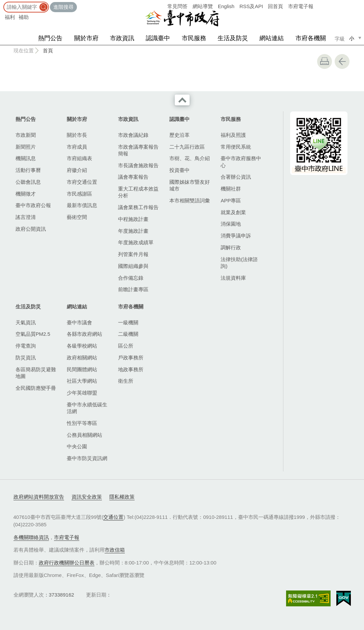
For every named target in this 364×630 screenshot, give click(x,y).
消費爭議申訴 (236, 236)
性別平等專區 (82, 423)
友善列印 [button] (325, 61)
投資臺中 (179, 170)
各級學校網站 (82, 346)
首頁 (48, 51)
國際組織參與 (133, 266)
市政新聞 (26, 135)
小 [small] (352, 38)
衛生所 (126, 381)
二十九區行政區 (187, 147)
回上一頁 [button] (342, 61)
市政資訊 (122, 38)
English (226, 6)
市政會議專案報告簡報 (138, 150)
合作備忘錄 (131, 278)
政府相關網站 (82, 358)
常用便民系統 (236, 147)
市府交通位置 (82, 182)
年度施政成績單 (136, 242)
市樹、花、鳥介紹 (190, 158)
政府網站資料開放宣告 (39, 497)
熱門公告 (50, 38)
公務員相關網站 (85, 435)
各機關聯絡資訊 (31, 537)
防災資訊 (26, 358)
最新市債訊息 (82, 205)
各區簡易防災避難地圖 (36, 373)
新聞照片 (26, 147)
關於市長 (77, 135)
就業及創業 (233, 212)
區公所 (126, 346)
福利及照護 (233, 135)
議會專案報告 (133, 177)
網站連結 (272, 38)
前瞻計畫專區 (133, 289)
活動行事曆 (28, 170)
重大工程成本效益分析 (138, 192)
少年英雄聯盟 (82, 393)
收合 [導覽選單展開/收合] (182, 100)
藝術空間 (77, 217)
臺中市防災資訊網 (87, 458)
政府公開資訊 (31, 229)
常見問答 (177, 6)
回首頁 (275, 6)
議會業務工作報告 (138, 207)
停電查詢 (26, 346)
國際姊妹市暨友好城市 (190, 185)
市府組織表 (79, 158)
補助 (24, 17)
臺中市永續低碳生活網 (87, 408)
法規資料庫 (233, 278)
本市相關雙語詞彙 (190, 200)
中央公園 (77, 446)
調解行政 (231, 247)
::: (2, 3)
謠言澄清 (26, 217)
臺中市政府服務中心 (241, 162)
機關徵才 (26, 194)
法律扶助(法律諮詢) (239, 263)
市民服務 (194, 38)
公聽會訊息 (28, 182)
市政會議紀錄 (133, 135)
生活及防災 (233, 38)
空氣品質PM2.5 (33, 334)
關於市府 (86, 38)
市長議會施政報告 (138, 165)
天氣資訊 (26, 322)
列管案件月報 (133, 254)
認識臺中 (158, 38)
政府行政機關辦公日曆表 (67, 563)
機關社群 (231, 189)
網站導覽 (203, 6)
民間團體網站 (82, 369)
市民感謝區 (79, 194)
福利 (10, 17)
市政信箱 (115, 550)
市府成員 (77, 147)
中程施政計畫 (133, 219)
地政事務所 (131, 369)
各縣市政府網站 (85, 334)
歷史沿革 (179, 135)
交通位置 (113, 517)
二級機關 (128, 334)
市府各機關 (311, 38)
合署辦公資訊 (236, 177)
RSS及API (251, 6)
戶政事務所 (131, 358)
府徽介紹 (77, 170)
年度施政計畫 (133, 231)
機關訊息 (26, 158)
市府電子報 (301, 6)
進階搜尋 (63, 7)
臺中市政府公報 (33, 205)
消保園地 (231, 224)
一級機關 (128, 322)
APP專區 (231, 200)
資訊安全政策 (87, 497)
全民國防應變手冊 (36, 388)
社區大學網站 (82, 381)
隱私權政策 (122, 497)
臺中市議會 (79, 322)
